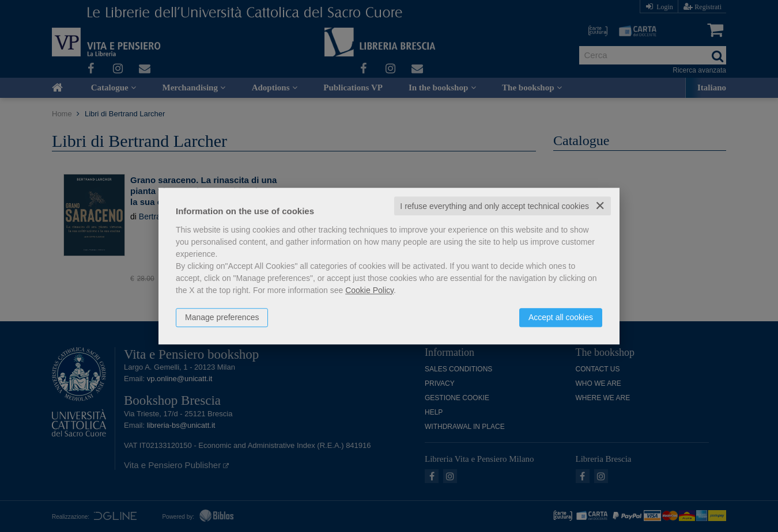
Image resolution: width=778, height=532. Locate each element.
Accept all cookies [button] (561, 317)
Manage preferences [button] (222, 317)
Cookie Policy (369, 290)
